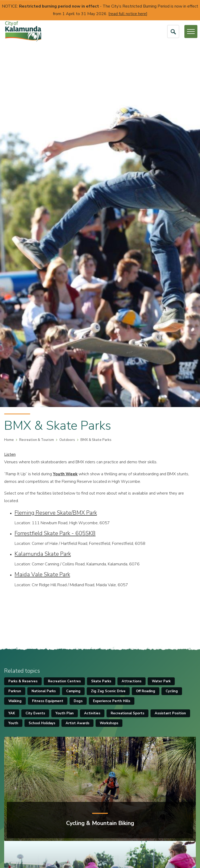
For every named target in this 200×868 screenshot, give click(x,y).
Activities (92, 713)
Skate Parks (101, 681)
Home (9, 440)
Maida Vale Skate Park (42, 574)
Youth (13, 723)
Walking (15, 701)
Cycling (172, 691)
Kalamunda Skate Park (43, 554)
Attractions (132, 681)
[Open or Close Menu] (191, 32)
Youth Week (65, 474)
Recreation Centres (64, 681)
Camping (73, 691)
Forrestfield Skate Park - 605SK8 (55, 533)
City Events (35, 713)
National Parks (44, 691)
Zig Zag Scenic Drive (108, 691)
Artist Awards (77, 723)
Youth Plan (65, 713)
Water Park (161, 681)
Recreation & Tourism (37, 440)
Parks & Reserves (23, 681)
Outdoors (67, 440)
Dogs (78, 701)
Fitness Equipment (48, 701)
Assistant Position (170, 713)
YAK (12, 713)
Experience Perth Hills (112, 701)
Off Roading (146, 691)
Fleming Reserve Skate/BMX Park (56, 513)
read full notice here (128, 14)
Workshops (109, 723)
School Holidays (42, 723)
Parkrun (15, 691)
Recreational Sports (127, 713)
